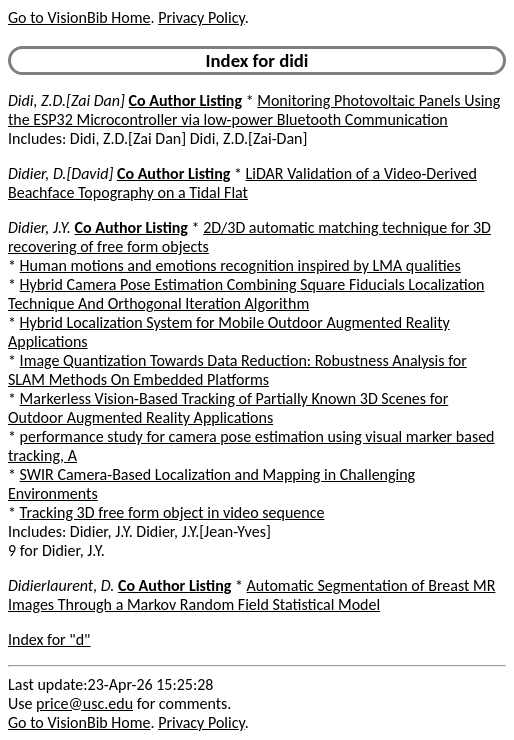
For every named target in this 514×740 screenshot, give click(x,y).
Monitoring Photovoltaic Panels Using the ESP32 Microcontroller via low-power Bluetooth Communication (254, 110)
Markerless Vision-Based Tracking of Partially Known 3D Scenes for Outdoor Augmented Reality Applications (228, 408)
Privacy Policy (201, 17)
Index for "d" (49, 639)
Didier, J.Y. (39, 227)
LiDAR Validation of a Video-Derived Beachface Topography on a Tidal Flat (242, 183)
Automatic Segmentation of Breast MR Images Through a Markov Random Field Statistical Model (251, 595)
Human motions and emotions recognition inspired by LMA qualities (240, 265)
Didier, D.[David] (60, 173)
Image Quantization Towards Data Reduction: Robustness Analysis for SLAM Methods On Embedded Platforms (237, 370)
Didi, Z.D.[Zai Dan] (66, 100)
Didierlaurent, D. (61, 585)
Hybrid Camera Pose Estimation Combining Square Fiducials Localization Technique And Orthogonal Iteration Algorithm (246, 294)
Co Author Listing (185, 100)
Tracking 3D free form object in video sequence (172, 512)
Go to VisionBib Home (79, 17)
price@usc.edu (84, 703)
